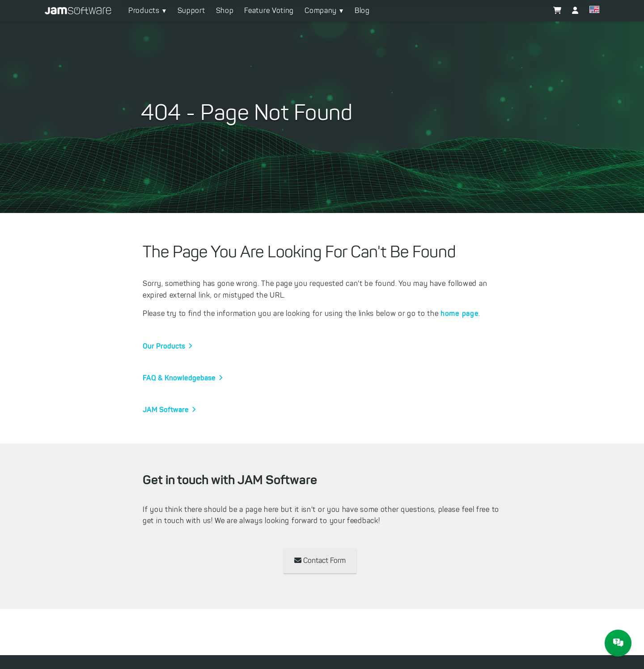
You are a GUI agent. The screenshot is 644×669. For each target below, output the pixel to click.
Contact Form (320, 560)
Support (191, 11)
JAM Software (166, 409)
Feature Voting (269, 11)
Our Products (164, 346)
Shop (225, 11)
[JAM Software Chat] (618, 643)
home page (460, 313)
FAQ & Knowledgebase (179, 378)
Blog (362, 11)
